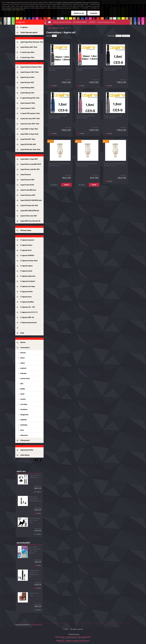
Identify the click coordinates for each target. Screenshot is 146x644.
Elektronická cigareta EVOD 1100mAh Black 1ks (35, 499)
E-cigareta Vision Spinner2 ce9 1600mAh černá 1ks (34, 573)
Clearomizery (55, 28)
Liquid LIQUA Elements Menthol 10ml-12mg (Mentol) (35, 550)
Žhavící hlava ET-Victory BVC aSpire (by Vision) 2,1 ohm (115, 165)
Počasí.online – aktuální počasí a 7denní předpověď (73, 637)
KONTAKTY (92, 22)
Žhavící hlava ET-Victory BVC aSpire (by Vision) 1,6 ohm (59, 165)
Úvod (49, 28)
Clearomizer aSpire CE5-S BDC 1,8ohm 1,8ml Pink (85, 117)
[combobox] (119, 36)
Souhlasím (94, 13)
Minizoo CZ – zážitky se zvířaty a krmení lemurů (73, 641)
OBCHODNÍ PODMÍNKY (80, 22)
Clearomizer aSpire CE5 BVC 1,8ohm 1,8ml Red (87, 69)
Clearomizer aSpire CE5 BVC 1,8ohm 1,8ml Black (60, 69)
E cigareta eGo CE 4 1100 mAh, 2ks (35, 476)
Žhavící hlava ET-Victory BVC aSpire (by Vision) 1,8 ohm (87, 165)
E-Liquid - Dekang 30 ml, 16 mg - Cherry (35, 520)
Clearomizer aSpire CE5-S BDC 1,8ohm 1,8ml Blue (58, 117)
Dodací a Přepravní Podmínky (62, 22)
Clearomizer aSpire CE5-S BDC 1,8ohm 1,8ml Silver (113, 117)
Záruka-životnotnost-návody (106, 22)
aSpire (62, 28)
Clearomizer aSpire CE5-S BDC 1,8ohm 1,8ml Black (113, 69)
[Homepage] (50, 22)
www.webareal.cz (37, 625)
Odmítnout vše (79, 13)
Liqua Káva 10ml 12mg (34, 594)
